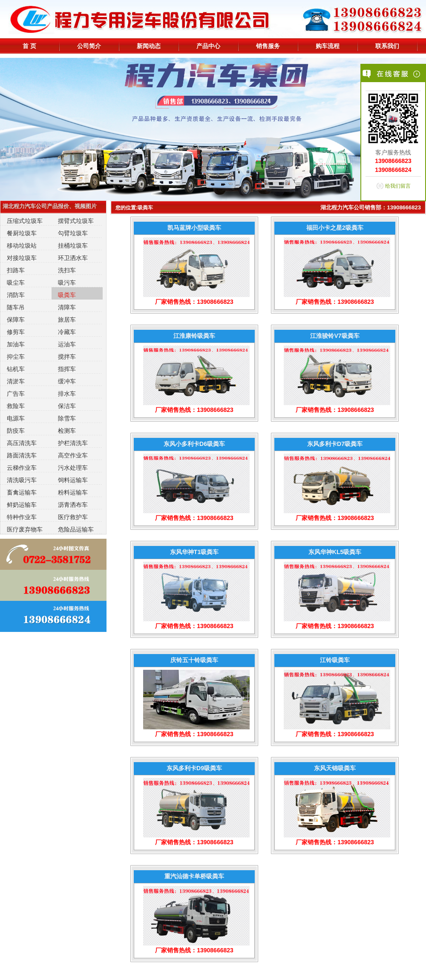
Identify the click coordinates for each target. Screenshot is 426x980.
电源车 (16, 418)
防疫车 (16, 431)
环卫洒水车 (73, 258)
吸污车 (67, 283)
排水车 (67, 394)
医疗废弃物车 (25, 529)
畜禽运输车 (22, 492)
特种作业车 (22, 517)
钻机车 (16, 369)
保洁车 (67, 406)
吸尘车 (16, 283)
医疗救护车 (73, 517)
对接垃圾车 (22, 258)
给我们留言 (398, 186)
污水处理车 (73, 468)
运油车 (67, 344)
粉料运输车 (73, 492)
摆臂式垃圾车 (76, 221)
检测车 (67, 431)
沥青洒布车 (73, 505)
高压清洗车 (22, 443)
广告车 (16, 394)
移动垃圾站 (22, 246)
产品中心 (208, 46)
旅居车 (67, 320)
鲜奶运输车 (22, 505)
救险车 (16, 406)
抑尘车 (16, 357)
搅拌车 (67, 357)
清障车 (67, 307)
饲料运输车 (73, 480)
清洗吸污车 (22, 480)
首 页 (29, 46)
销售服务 (268, 46)
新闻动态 (149, 46)
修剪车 (16, 332)
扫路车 (16, 270)
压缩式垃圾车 (25, 221)
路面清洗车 (22, 455)
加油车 (16, 344)
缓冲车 (67, 381)
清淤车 (16, 381)
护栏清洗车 (73, 443)
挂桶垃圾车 (73, 246)
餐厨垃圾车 (22, 233)
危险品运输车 (76, 529)
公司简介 (89, 46)
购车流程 (328, 46)
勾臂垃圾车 (73, 233)
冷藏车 (67, 332)
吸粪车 (67, 295)
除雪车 (67, 418)
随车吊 (16, 307)
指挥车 (67, 369)
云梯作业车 (22, 468)
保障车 (16, 320)
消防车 (16, 295)
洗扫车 (67, 270)
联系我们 (387, 46)
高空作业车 (73, 455)
